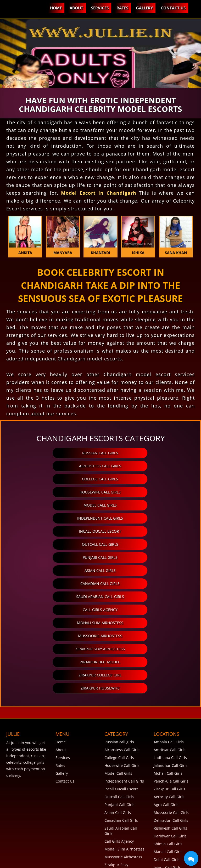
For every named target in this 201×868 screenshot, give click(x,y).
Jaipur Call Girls (167, 750)
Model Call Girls (54, 479)
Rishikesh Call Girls (170, 711)
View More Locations (172, 836)
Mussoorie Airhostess (54, 544)
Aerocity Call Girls (169, 679)
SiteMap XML (20, 859)
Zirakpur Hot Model (54, 557)
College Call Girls (54, 466)
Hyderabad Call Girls (172, 797)
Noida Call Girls (167, 812)
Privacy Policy (83, 854)
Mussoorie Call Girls (171, 695)
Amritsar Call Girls (170, 632)
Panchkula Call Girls (171, 663)
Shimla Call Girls (168, 726)
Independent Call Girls (146, 479)
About (76, 8)
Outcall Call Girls (146, 492)
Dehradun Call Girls (171, 703)
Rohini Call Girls (168, 820)
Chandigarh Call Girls (172, 758)
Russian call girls (54, 453)
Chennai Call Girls (169, 789)
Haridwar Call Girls (170, 718)
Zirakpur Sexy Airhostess (146, 544)
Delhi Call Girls (167, 742)
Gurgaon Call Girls (170, 805)
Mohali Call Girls (168, 656)
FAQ (13, 854)
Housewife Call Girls (146, 466)
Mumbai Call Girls (169, 773)
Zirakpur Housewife (100, 570)
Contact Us (173, 8)
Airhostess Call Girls (146, 453)
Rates (122, 8)
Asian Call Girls (146, 505)
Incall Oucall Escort (54, 492)
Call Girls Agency (54, 531)
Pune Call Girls (166, 765)
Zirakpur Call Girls (169, 671)
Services (100, 8)
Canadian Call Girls (54, 518)
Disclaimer (113, 854)
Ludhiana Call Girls (170, 640)
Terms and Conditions (44, 854)
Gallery (144, 8)
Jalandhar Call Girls (171, 648)
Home (56, 8)
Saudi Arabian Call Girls (146, 518)
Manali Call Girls (168, 734)
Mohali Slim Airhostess (146, 531)
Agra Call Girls (166, 687)
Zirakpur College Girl (146, 557)
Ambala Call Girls (169, 624)
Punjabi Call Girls (54, 505)
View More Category (122, 784)
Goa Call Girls (165, 781)
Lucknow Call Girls (170, 828)
